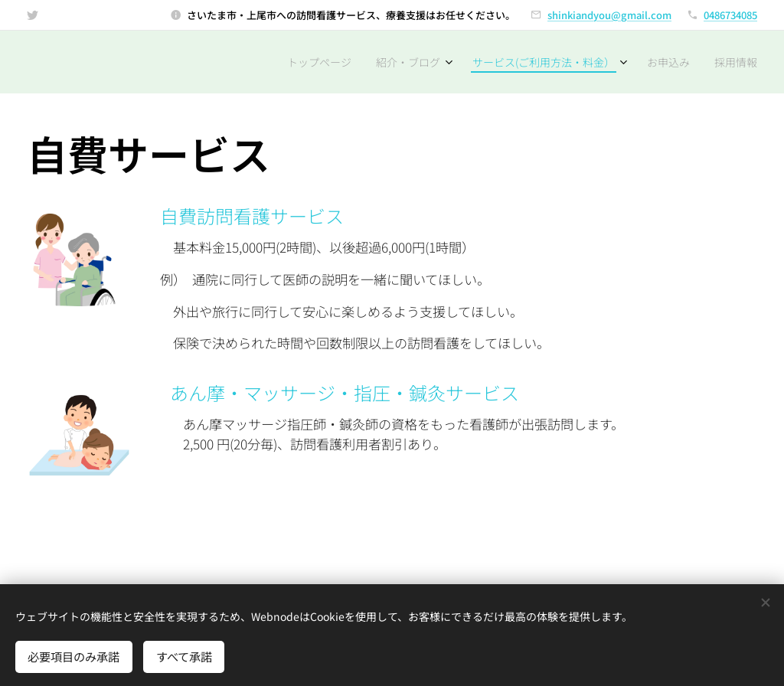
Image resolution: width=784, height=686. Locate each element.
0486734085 (730, 15)
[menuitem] (302, 62)
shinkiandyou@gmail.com (609, 15)
